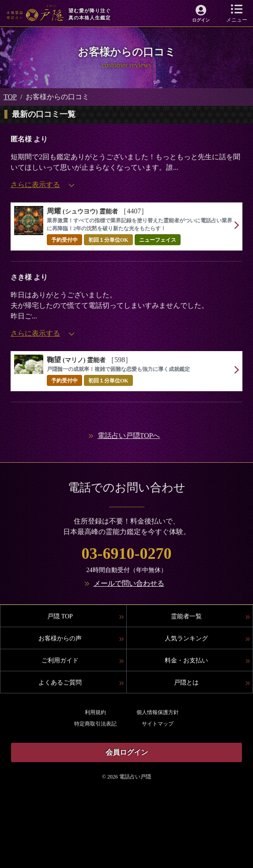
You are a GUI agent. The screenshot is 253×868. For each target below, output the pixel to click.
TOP (10, 97)
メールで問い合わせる (129, 583)
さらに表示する (42, 185)
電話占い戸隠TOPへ (129, 436)
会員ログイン (127, 752)
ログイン (201, 20)
